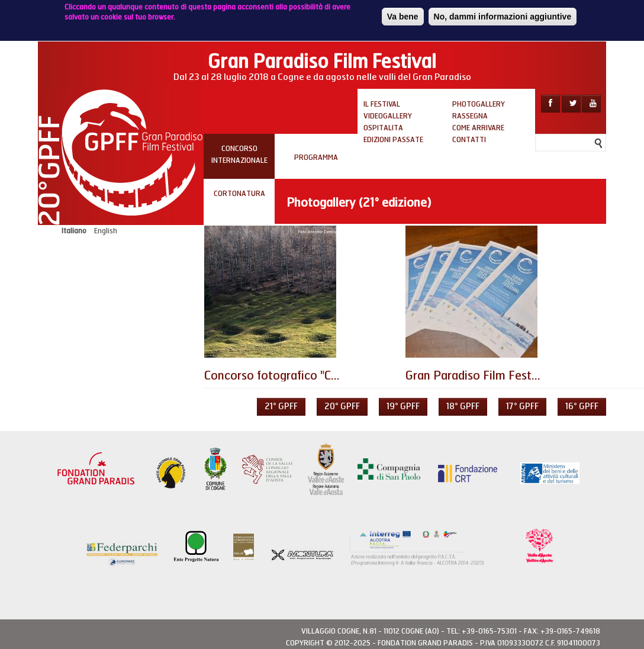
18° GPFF (463, 407)
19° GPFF (403, 407)
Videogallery (388, 116)
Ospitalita (383, 128)
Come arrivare (478, 128)
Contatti (469, 140)
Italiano (74, 231)
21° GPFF (281, 407)
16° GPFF (582, 407)
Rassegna (470, 116)
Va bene (403, 14)
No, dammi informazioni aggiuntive (503, 14)
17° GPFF (522, 407)
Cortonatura (239, 194)
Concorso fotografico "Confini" (285, 375)
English (106, 231)
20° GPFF (342, 407)
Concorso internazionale (239, 155)
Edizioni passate (393, 140)
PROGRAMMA (316, 158)
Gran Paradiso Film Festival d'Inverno (504, 375)
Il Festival (382, 104)
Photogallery (479, 104)
